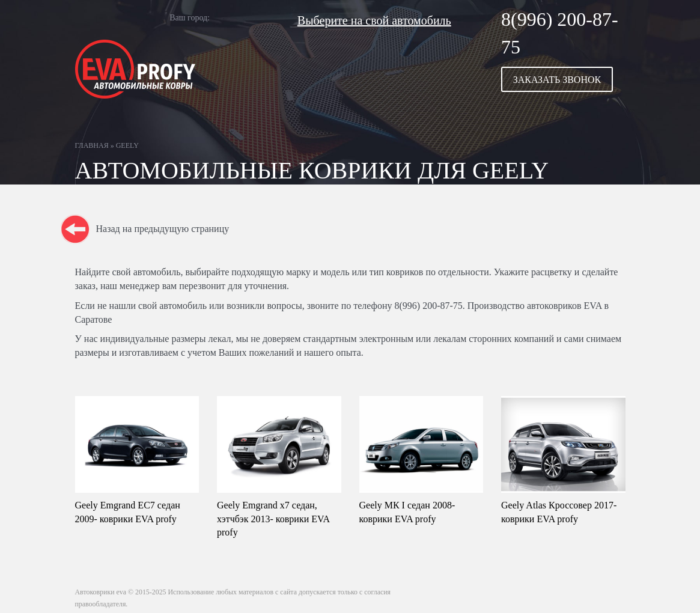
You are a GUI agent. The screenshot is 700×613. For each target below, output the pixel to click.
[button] (563, 79)
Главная (92, 145)
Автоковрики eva (101, 592)
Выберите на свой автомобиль (374, 20)
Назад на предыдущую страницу (163, 229)
